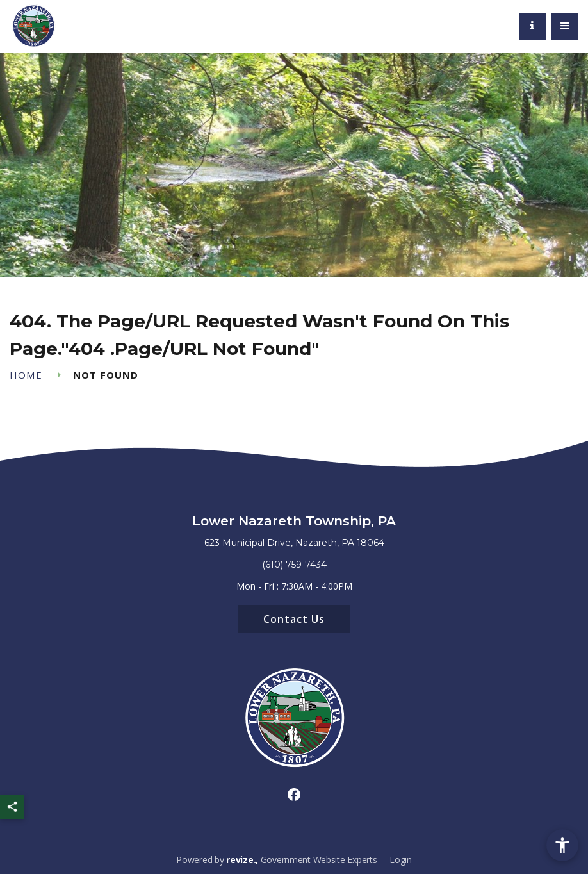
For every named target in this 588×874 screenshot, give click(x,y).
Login (401, 860)
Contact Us (294, 619)
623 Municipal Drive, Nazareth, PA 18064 (294, 543)
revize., (242, 860)
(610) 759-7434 (294, 565)
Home (26, 375)
